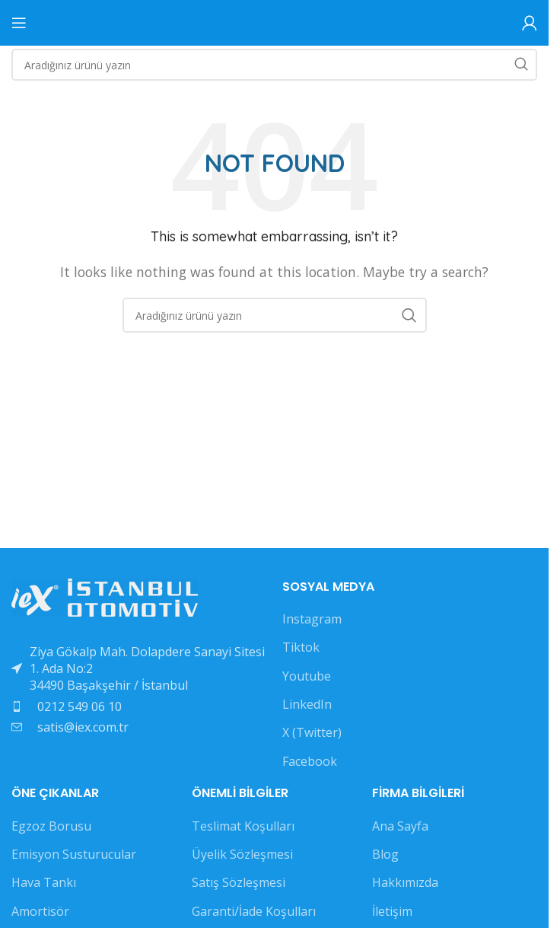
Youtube (307, 676)
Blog (385, 854)
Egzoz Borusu (51, 826)
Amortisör (40, 911)
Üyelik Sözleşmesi (242, 854)
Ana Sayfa (400, 826)
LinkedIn (307, 704)
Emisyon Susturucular (74, 854)
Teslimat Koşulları (243, 826)
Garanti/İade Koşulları (254, 911)
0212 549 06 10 (80, 706)
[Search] (274, 65)
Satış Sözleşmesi (239, 882)
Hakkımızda (405, 882)
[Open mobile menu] (19, 23)
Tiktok (301, 647)
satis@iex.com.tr (83, 727)
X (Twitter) (312, 732)
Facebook (310, 761)
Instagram (312, 619)
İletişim (392, 911)
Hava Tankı (44, 882)
